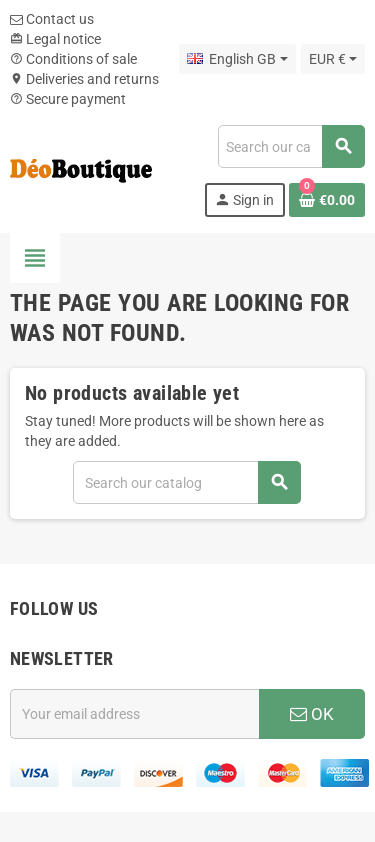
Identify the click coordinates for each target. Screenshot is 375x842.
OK (312, 714)
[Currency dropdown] (333, 59)
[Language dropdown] (237, 59)
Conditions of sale (73, 59)
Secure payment (68, 99)
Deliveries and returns (84, 79)
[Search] (291, 146)
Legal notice (55, 39)
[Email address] (134, 714)
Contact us (52, 19)
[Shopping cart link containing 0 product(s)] (327, 200)
